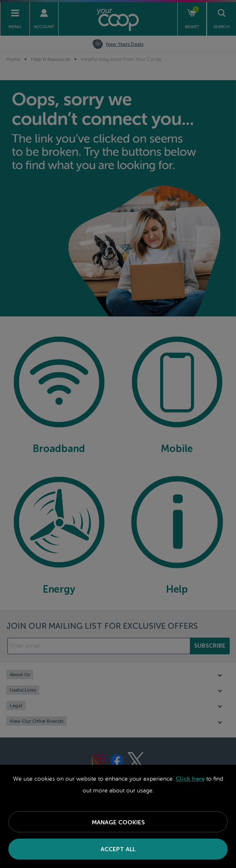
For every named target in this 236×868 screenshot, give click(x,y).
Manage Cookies (118, 822)
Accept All (118, 849)
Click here (190, 779)
